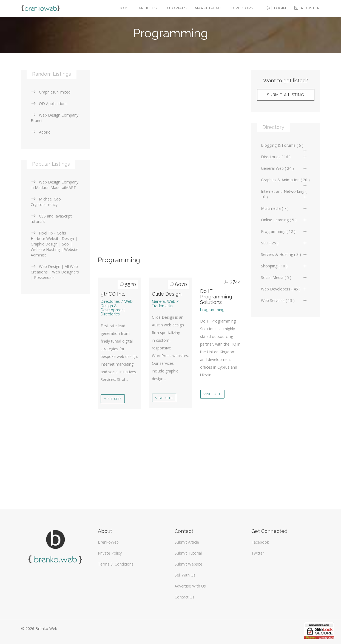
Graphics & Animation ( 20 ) (285, 181)
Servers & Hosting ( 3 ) (284, 254)
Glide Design (167, 294)
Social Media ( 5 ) (284, 277)
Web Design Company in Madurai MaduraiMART (55, 185)
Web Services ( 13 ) (284, 300)
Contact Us (184, 597)
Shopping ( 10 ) (284, 266)
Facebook (260, 542)
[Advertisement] (170, 108)
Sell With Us (185, 575)
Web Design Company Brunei (55, 118)
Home (124, 8)
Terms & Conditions (116, 564)
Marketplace (209, 8)
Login (277, 8)
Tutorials (176, 8)
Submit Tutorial (188, 553)
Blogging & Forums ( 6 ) (284, 147)
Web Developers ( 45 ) (284, 289)
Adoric (40, 132)
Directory (243, 8)
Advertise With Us (190, 586)
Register (307, 8)
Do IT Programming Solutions (216, 297)
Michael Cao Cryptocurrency (46, 202)
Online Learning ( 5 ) (284, 220)
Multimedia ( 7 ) (284, 208)
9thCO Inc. (113, 294)
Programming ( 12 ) (284, 231)
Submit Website (188, 564)
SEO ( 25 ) (284, 243)
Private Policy (110, 553)
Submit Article (187, 542)
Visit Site (113, 399)
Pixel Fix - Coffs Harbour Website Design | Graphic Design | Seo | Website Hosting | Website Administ (55, 244)
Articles (148, 8)
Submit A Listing (286, 95)
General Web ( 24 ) (284, 168)
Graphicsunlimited (51, 92)
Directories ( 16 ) (284, 157)
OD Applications (49, 104)
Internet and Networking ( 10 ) (284, 194)
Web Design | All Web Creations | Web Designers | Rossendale (55, 272)
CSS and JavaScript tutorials (51, 219)
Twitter (258, 553)
